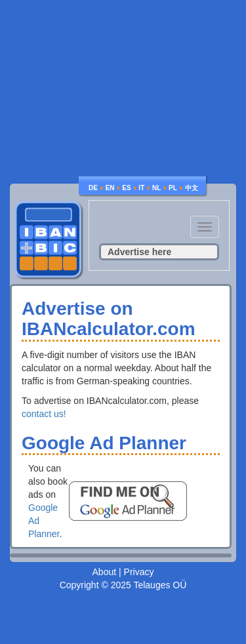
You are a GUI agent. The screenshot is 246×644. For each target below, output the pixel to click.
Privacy (139, 572)
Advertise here (139, 252)
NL (156, 188)
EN (110, 188)
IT (141, 188)
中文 (192, 188)
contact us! (44, 414)
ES (126, 188)
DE (93, 188)
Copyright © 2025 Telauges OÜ (123, 585)
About (105, 572)
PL (173, 188)
